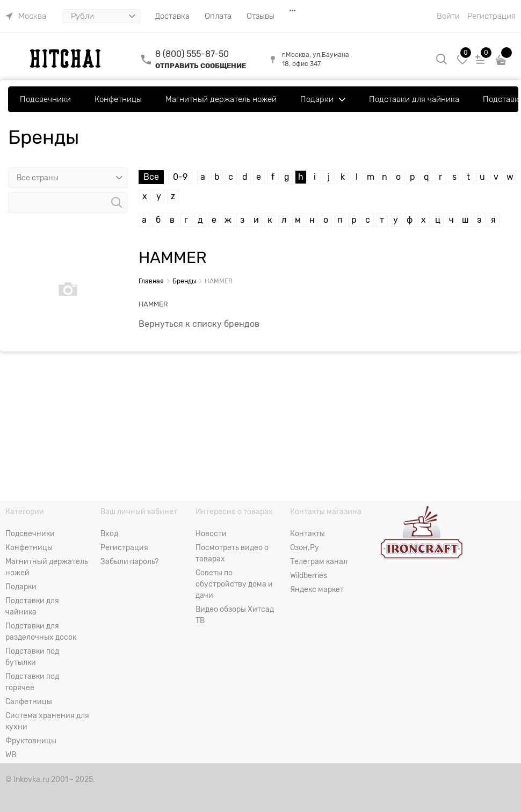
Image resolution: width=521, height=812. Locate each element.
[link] (26, 16)
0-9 (180, 177)
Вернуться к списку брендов (199, 324)
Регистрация (491, 16)
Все (151, 177)
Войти (448, 16)
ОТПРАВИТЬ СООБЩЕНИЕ (201, 66)
